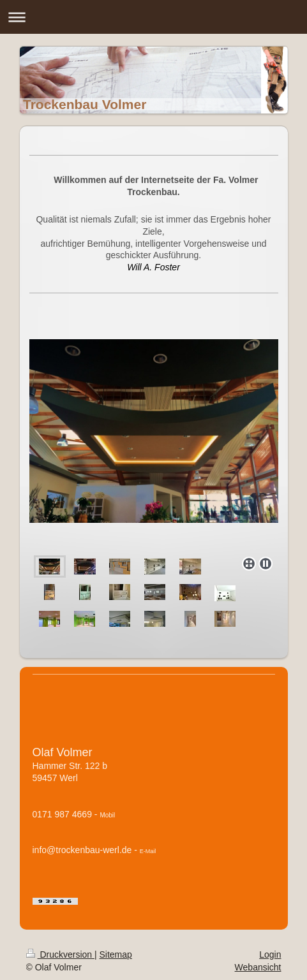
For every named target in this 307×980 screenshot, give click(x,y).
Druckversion (60, 954)
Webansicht (258, 967)
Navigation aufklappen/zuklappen (153, 17)
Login (270, 954)
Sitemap (116, 954)
